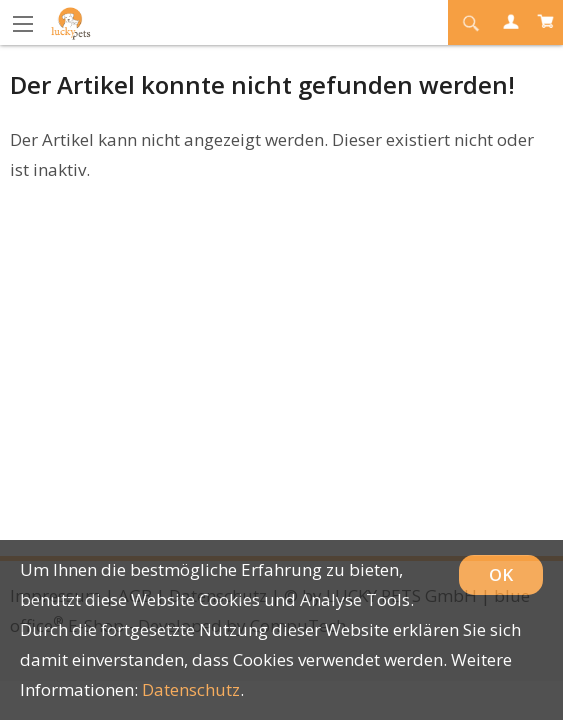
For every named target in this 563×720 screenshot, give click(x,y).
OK (501, 574)
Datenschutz (191, 689)
